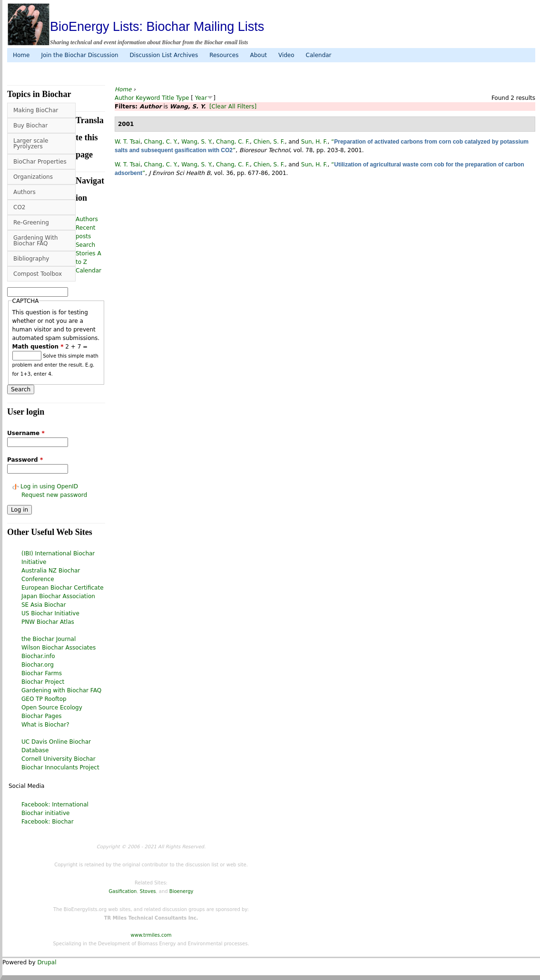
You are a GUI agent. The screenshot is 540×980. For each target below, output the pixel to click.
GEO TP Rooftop (44, 699)
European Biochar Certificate (63, 588)
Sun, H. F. (314, 142)
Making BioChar (36, 110)
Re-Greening (31, 223)
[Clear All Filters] (233, 107)
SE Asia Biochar (44, 605)
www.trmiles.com (151, 935)
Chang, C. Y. (161, 142)
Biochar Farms (42, 673)
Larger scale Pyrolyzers (31, 144)
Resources (224, 55)
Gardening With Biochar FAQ (36, 241)
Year (201, 98)
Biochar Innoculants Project (60, 767)
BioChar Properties (40, 162)
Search (85, 245)
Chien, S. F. (269, 142)
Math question (38, 347)
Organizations (33, 177)
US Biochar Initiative (50, 613)
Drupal (47, 962)
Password (25, 460)
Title (168, 98)
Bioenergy (182, 891)
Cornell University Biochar (59, 759)
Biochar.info (38, 656)
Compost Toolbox (38, 274)
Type (183, 98)
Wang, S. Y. (197, 142)
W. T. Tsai (128, 142)
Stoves (148, 891)
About (258, 55)
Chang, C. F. (233, 142)
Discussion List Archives (164, 55)
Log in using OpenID (49, 486)
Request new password (54, 495)
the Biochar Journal (49, 639)
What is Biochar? (45, 725)
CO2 (19, 207)
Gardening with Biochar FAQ (61, 690)
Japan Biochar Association (58, 596)
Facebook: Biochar (48, 822)
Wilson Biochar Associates (59, 648)
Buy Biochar (30, 126)
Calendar (319, 55)
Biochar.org (38, 665)
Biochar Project (43, 682)
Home (21, 55)
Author (124, 98)
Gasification (123, 891)
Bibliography (31, 259)
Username (26, 433)
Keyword (148, 98)
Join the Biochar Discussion (79, 55)
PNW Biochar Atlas (48, 622)
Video (286, 55)
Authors (25, 192)
